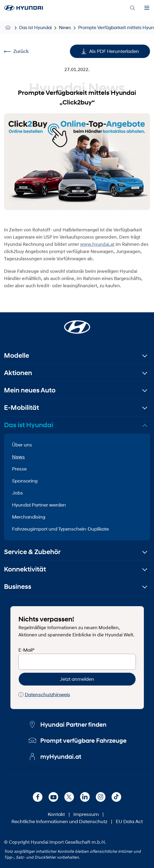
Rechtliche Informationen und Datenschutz (59, 822)
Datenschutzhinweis (44, 695)
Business (18, 587)
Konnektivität (25, 569)
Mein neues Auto (30, 390)
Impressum (86, 814)
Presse (19, 469)
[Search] (132, 8)
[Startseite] (77, 324)
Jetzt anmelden (77, 679)
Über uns (22, 445)
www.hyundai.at (97, 250)
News (65, 28)
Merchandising (29, 517)
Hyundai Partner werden (39, 505)
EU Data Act (129, 822)
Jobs (17, 493)
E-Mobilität (21, 408)
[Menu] (147, 8)
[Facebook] (38, 797)
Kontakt (56, 814)
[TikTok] (116, 797)
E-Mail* (27, 650)
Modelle (17, 355)
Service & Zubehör (32, 552)
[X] (69, 797)
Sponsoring (25, 481)
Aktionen (18, 373)
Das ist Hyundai (35, 28)
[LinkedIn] (85, 797)
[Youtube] (53, 797)
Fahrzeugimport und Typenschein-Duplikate (60, 529)
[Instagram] (101, 797)
